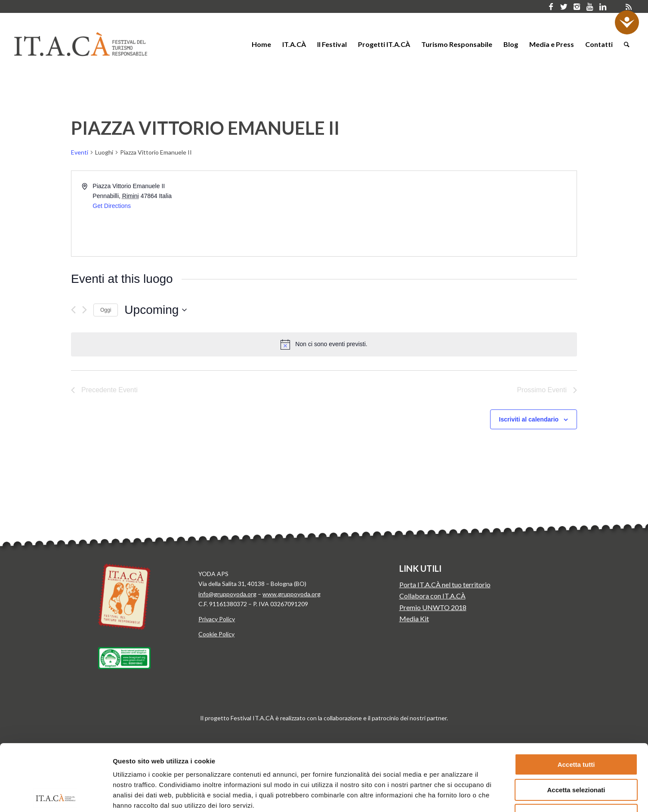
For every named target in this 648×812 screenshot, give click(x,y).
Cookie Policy (216, 634)
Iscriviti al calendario (529, 419)
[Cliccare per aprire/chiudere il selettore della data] (156, 310)
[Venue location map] (450, 214)
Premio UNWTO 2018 (433, 607)
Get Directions (112, 206)
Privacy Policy (217, 619)
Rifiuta (576, 748)
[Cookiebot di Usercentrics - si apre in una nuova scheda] (56, 795)
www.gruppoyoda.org (292, 594)
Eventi (80, 152)
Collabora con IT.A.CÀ (432, 596)
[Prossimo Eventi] (85, 310)
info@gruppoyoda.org (227, 594)
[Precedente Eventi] (73, 310)
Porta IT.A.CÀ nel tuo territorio (445, 584)
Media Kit (414, 618)
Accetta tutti (576, 698)
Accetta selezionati (576, 724)
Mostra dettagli (451, 795)
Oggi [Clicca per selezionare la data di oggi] (106, 310)
